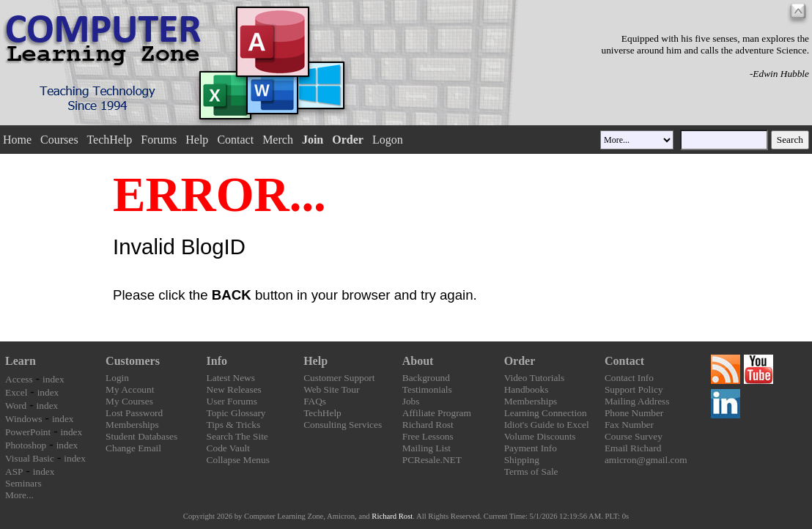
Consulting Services (343, 425)
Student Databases (141, 436)
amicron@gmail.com (646, 460)
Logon (388, 140)
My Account (130, 389)
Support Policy (634, 389)
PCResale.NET (432, 460)
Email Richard (633, 448)
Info (217, 361)
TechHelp (109, 140)
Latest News (231, 378)
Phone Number (634, 413)
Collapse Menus (238, 460)
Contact (235, 140)
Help (197, 140)
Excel (16, 392)
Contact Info (629, 378)
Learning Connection (546, 413)
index (53, 379)
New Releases (234, 389)
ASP (14, 471)
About (418, 361)
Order (520, 361)
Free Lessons (428, 436)
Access (19, 379)
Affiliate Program (437, 413)
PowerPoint (28, 432)
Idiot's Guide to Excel (547, 425)
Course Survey (634, 436)
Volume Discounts (540, 436)
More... (19, 495)
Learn (21, 361)
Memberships (132, 425)
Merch (278, 140)
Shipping (522, 460)
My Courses (129, 401)
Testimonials (427, 389)
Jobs (411, 401)
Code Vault (228, 448)
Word (16, 406)
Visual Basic (30, 458)
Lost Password (134, 413)
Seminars (23, 483)
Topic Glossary (236, 413)
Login (117, 378)
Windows (24, 419)
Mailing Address (637, 401)
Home (17, 140)
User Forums (232, 401)
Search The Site (237, 436)
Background (426, 378)
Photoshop (26, 445)
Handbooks (527, 389)
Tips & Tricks (234, 425)
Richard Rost (428, 425)
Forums (159, 140)
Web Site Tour (331, 389)
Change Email (133, 448)
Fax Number (629, 425)
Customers (133, 361)
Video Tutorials (535, 378)
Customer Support (339, 378)
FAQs (315, 401)
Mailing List (427, 448)
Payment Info (531, 448)
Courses (59, 140)
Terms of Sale (531, 471)
